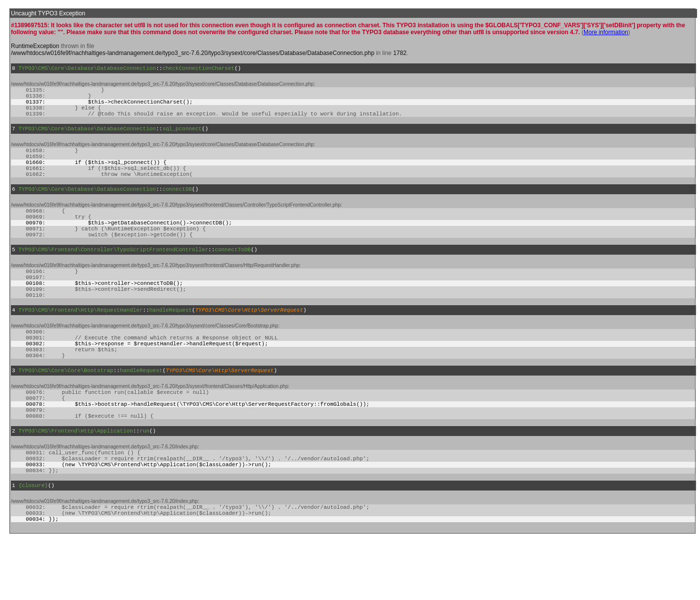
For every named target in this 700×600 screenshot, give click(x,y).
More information (606, 32)
